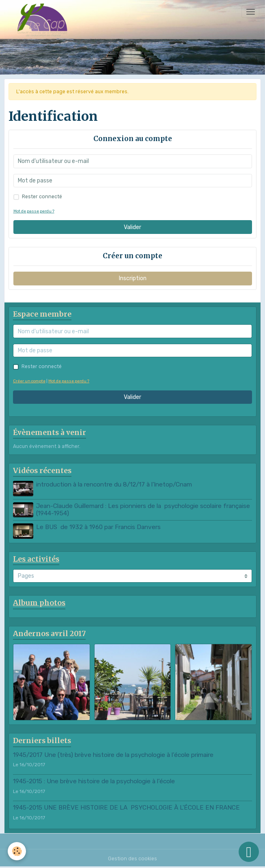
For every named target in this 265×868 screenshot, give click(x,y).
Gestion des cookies (132, 859)
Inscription (133, 278)
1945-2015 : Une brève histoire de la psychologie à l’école (94, 781)
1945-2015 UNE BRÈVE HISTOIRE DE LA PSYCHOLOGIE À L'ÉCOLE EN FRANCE (126, 808)
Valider (132, 227)
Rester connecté (42, 197)
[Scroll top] (249, 852)
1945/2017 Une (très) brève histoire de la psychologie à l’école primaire (113, 755)
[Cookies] (17, 851)
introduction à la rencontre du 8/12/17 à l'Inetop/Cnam (114, 484)
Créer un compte (29, 381)
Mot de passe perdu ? (34, 211)
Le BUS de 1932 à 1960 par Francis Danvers (98, 527)
